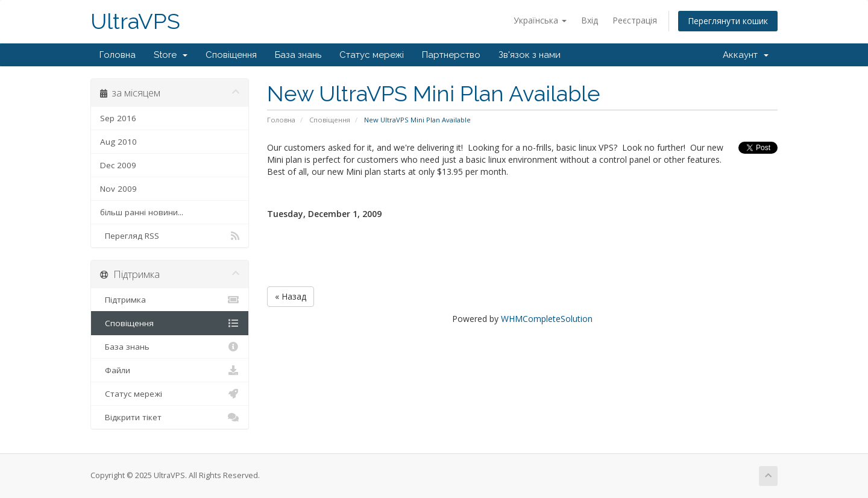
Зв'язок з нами (530, 55)
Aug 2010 (118, 142)
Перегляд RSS (170, 236)
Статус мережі (372, 55)
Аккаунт (746, 55)
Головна (118, 55)
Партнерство (451, 55)
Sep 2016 (118, 118)
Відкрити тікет (170, 417)
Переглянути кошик (728, 21)
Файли (170, 370)
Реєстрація (635, 20)
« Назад (291, 296)
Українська (540, 20)
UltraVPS (135, 21)
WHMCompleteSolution (547, 319)
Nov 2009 (118, 189)
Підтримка (170, 300)
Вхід (590, 20)
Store (171, 55)
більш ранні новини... (142, 212)
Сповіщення (231, 55)
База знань (298, 55)
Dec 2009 (118, 165)
